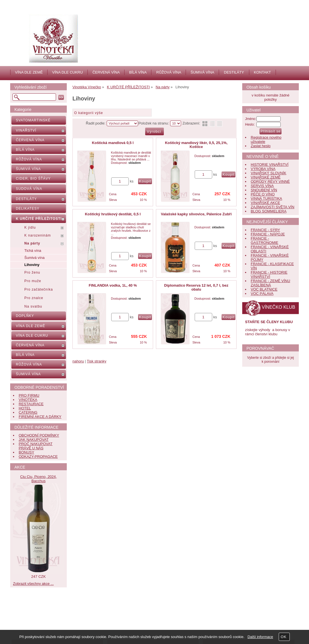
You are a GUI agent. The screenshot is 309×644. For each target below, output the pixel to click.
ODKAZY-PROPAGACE (38, 457)
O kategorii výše (89, 113)
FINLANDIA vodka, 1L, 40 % (113, 285)
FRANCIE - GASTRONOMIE (265, 241)
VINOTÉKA (28, 400)
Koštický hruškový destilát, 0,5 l (113, 214)
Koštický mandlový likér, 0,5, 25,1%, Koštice (196, 145)
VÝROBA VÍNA (263, 169)
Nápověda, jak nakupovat (44, 618)
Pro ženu (32, 272)
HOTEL (25, 408)
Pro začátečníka (39, 289)
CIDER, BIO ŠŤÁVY (33, 179)
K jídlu (30, 227)
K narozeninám (38, 235)
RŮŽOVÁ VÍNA (169, 72)
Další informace (260, 637)
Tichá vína (33, 251)
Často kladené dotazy (41, 612)
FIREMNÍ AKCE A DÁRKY (40, 417)
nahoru (78, 361)
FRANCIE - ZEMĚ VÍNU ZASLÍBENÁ (270, 283)
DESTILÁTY (234, 72)
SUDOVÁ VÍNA (29, 189)
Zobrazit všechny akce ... (33, 584)
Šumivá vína (35, 258)
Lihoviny (32, 265)
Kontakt (125, 618)
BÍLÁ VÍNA (138, 72)
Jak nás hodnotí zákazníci (140, 624)
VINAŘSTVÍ (26, 130)
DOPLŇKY (25, 316)
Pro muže (33, 281)
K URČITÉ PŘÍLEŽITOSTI (39, 219)
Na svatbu (33, 306)
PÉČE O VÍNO (263, 194)
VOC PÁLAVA (262, 294)
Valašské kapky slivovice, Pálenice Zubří (196, 214)
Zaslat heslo (261, 146)
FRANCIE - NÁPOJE (268, 234)
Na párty (32, 243)
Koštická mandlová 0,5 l (113, 143)
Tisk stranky (97, 361)
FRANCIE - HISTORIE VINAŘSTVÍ (269, 274)
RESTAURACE (31, 404)
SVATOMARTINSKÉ (33, 120)
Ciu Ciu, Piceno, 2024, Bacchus (38, 479)
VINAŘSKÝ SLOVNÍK (269, 173)
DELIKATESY (28, 209)
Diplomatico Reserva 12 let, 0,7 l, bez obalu (196, 287)
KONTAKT (262, 72)
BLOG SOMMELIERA (269, 211)
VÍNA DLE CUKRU (67, 72)
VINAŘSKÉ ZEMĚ (266, 177)
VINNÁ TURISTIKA (266, 198)
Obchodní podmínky (39, 624)
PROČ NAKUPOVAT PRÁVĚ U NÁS (36, 446)
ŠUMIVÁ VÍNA (202, 72)
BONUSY (26, 452)
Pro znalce (34, 298)
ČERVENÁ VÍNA (106, 72)
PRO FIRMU (29, 395)
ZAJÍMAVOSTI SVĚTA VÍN (272, 207)
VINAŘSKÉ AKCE (265, 203)
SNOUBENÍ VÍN (264, 190)
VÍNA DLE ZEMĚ (29, 72)
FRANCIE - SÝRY (265, 230)
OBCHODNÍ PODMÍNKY (39, 435)
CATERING (28, 412)
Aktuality (125, 612)
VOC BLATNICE (264, 289)
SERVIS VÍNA (262, 186)
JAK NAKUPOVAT (34, 440)
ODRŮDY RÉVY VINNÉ (270, 182)
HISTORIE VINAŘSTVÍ (270, 165)
